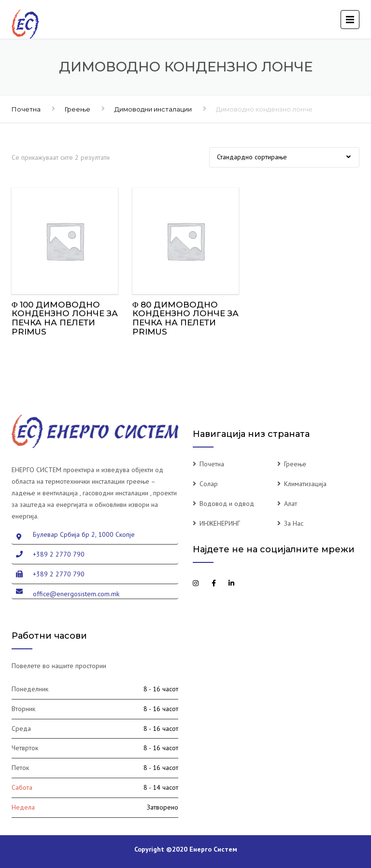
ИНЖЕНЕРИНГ (220, 523)
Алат (291, 504)
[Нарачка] (284, 157)
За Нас (294, 523)
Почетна (26, 109)
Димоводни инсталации (153, 109)
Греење (78, 109)
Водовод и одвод (227, 504)
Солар (209, 484)
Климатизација (305, 484)
